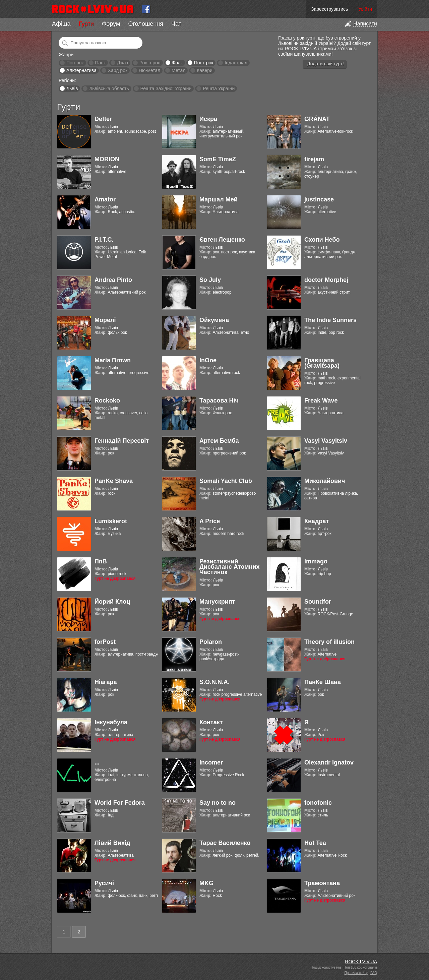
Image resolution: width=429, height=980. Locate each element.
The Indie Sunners (330, 320)
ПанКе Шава (323, 682)
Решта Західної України (166, 88)
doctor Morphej (326, 280)
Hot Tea (315, 843)
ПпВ (101, 561)
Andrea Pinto (113, 280)
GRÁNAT (317, 119)
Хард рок (118, 70)
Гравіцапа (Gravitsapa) (322, 363)
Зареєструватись (329, 9)
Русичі (104, 883)
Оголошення (146, 24)
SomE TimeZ (218, 159)
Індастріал (236, 63)
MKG (206, 883)
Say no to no (218, 803)
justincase (319, 199)
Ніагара (106, 682)
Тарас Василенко (225, 843)
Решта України (219, 88)
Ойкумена (214, 320)
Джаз (122, 63)
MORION (107, 159)
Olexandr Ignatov (329, 762)
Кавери (205, 70)
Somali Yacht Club (226, 481)
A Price (210, 521)
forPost (105, 642)
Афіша (61, 24)
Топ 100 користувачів (361, 967)
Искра (208, 119)
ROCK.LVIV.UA (361, 962)
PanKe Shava (114, 481)
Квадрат (317, 521)
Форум (111, 24)
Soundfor (318, 602)
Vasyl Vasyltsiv (326, 441)
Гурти (86, 24)
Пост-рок (204, 63)
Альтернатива (81, 70)
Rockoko (107, 401)
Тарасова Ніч (219, 401)
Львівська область (109, 88)
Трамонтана (322, 883)
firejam (314, 159)
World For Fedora (120, 803)
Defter (103, 119)
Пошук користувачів (326, 967)
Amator (105, 199)
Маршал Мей (219, 199)
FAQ (374, 973)
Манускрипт (217, 602)
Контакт (211, 722)
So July (210, 280)
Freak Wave (321, 401)
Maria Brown (113, 360)
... (97, 762)
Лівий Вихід (112, 843)
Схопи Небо (322, 240)
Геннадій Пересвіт (122, 441)
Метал (178, 70)
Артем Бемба (219, 441)
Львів (72, 88)
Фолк (177, 63)
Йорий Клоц (112, 602)
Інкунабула (111, 722)
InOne (208, 360)
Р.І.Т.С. (104, 240)
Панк (100, 63)
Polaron (211, 642)
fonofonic (318, 803)
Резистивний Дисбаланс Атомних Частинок (229, 567)
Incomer (211, 762)
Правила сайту (356, 973)
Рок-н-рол (150, 63)
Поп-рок (75, 63)
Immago (316, 561)
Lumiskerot (111, 521)
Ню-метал (149, 70)
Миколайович (325, 481)
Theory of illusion (329, 642)
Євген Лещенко (222, 240)
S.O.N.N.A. (214, 682)
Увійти (365, 9)
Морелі (105, 320)
